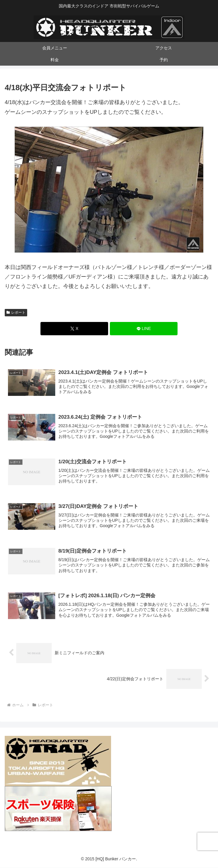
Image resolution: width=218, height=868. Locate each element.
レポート (16, 312)
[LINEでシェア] (144, 329)
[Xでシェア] (74, 329)
